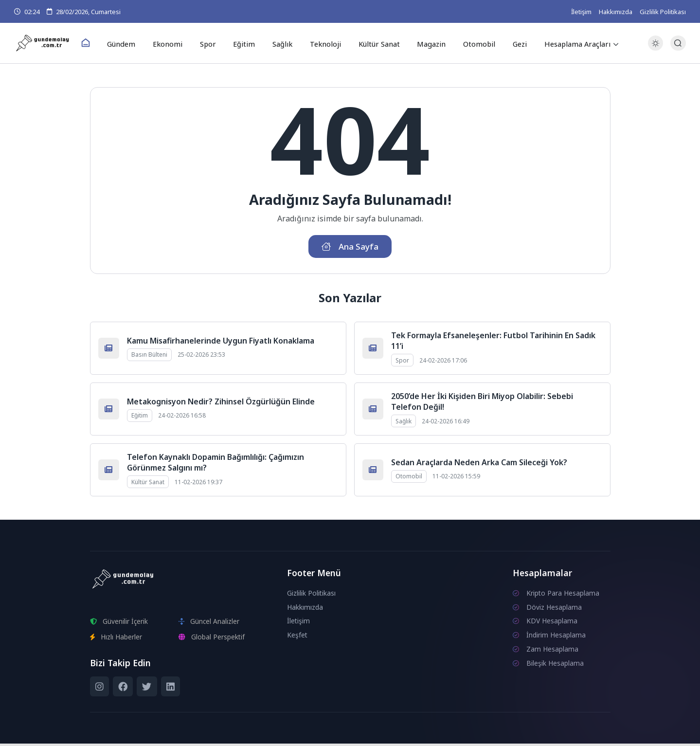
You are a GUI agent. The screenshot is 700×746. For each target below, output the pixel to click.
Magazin (425, 43)
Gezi (510, 43)
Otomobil (471, 43)
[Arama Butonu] (678, 44)
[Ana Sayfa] (95, 44)
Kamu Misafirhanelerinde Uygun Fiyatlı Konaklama (221, 343)
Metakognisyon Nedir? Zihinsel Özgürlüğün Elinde (221, 404)
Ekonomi (174, 43)
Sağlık (281, 43)
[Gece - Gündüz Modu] (655, 49)
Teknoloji (322, 43)
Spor (212, 43)
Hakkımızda (616, 12)
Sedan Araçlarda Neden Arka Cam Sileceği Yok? (479, 465)
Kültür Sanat (374, 43)
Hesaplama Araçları (567, 43)
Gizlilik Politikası (663, 12)
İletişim (581, 12)
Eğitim (245, 43)
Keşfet (297, 637)
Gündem (130, 43)
